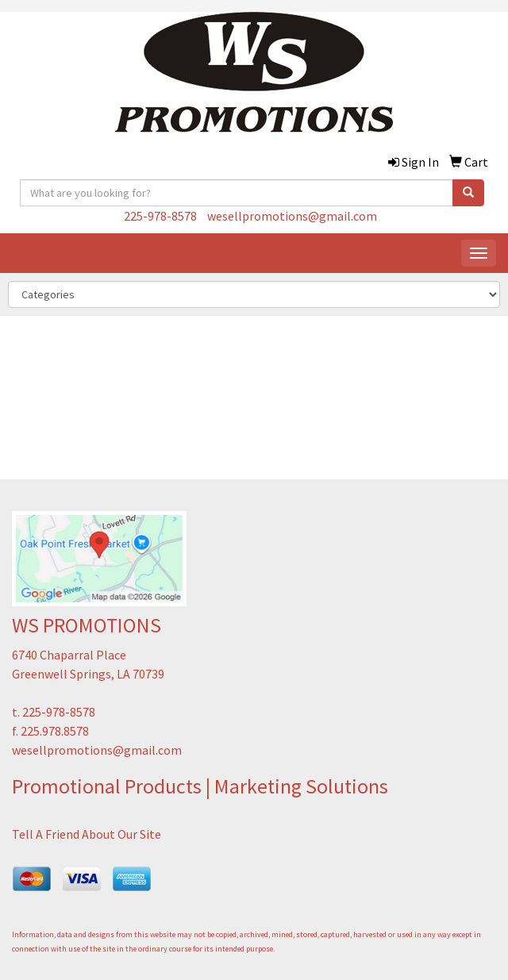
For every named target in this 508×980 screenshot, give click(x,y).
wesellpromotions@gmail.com (292, 216)
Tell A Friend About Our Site (87, 834)
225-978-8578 (160, 216)
